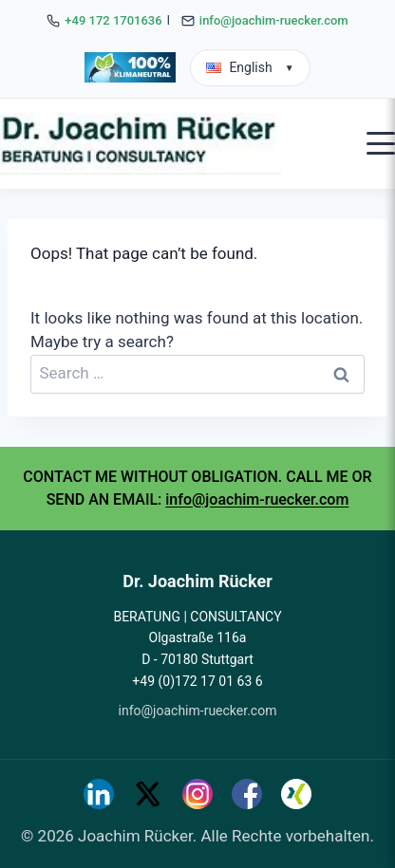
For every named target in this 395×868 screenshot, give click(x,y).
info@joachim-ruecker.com (274, 20)
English (250, 67)
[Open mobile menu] (381, 143)
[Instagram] (197, 794)
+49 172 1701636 (113, 20)
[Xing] (296, 794)
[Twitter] (148, 794)
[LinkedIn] (99, 794)
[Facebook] (247, 794)
